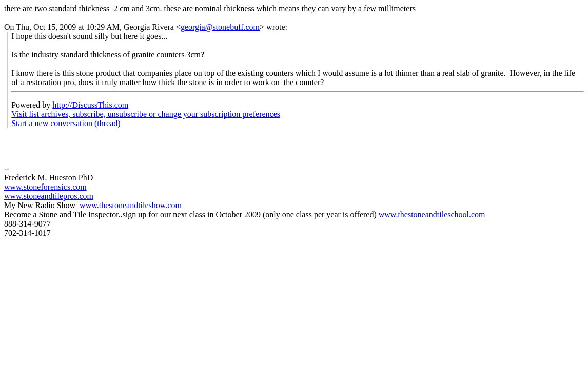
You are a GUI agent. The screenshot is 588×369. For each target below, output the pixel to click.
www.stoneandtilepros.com (49, 196)
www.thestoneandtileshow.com (131, 205)
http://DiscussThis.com (90, 105)
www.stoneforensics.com (45, 187)
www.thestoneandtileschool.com (432, 214)
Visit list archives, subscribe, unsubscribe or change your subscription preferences (146, 114)
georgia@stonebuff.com (220, 27)
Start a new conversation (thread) (66, 123)
